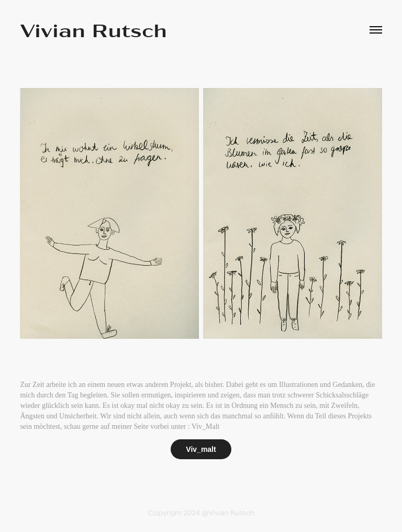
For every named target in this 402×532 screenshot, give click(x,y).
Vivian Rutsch (93, 30)
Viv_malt (201, 449)
